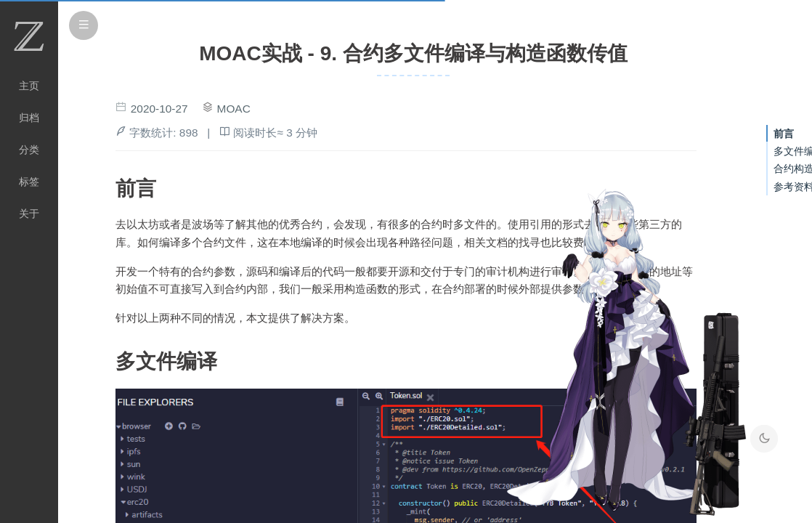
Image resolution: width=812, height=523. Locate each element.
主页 (29, 86)
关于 (29, 214)
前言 (784, 134)
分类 (29, 150)
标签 (29, 182)
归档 (29, 118)
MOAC (234, 109)
